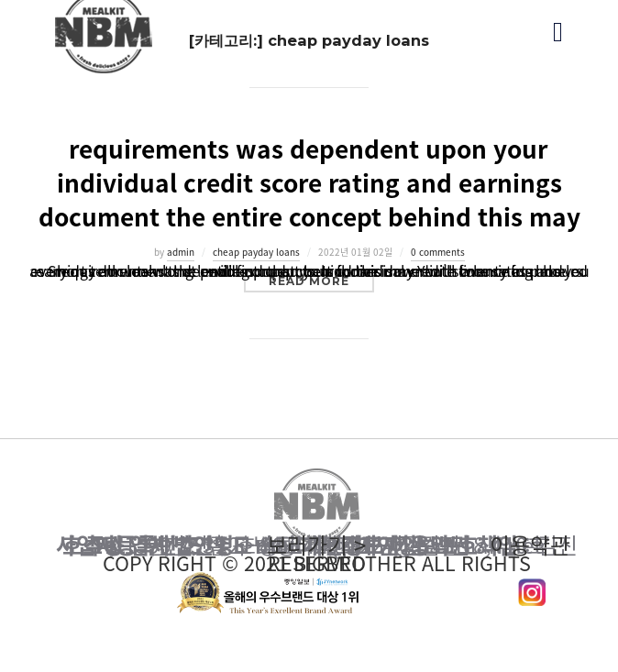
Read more (321, 281)
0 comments (438, 252)
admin (181, 252)
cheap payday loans (256, 252)
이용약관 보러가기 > (317, 545)
